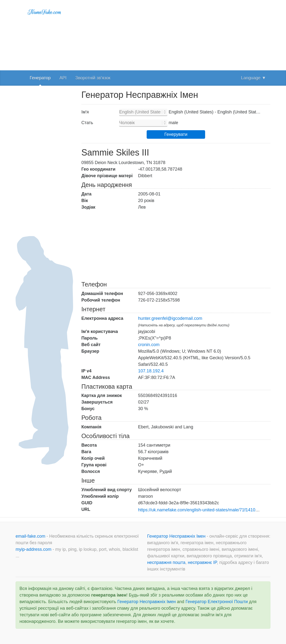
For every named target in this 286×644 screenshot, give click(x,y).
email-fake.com (31, 536)
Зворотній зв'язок (93, 78)
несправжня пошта (166, 562)
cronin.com (149, 345)
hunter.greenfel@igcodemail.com (170, 318)
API (63, 78)
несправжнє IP (202, 562)
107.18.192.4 (151, 371)
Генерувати (176, 134)
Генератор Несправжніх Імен (177, 536)
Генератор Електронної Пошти (217, 602)
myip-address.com (33, 549)
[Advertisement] (176, 34)
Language (253, 78)
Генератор (40, 78)
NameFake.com (44, 12)
